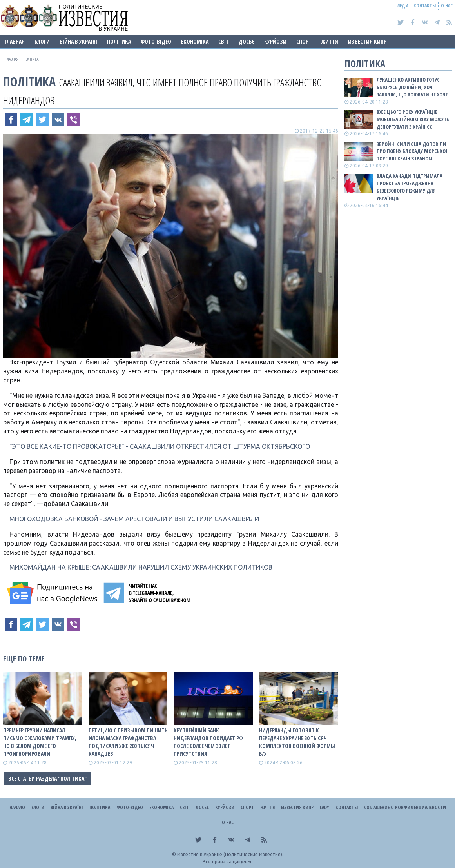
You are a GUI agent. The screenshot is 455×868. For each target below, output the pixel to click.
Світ (224, 41)
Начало (17, 807)
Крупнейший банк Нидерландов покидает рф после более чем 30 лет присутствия (208, 742)
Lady (324, 807)
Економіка (195, 41)
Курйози (275, 41)
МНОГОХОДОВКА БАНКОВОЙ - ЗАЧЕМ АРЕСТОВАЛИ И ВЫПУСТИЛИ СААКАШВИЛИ (134, 519)
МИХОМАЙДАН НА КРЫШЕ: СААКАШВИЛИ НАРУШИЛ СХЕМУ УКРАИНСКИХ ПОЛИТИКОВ (141, 567)
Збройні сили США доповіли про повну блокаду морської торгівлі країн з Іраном (412, 151)
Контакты (425, 6)
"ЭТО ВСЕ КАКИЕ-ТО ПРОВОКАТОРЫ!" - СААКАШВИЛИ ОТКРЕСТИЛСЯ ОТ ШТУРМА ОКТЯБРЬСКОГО (160, 446)
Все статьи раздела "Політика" (47, 778)
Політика (119, 41)
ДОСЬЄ (247, 41)
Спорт (304, 41)
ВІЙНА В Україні (78, 41)
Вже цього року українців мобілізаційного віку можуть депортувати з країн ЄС (413, 119)
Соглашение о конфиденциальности (405, 807)
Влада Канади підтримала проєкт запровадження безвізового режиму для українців (410, 187)
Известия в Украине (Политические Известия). (230, 854)
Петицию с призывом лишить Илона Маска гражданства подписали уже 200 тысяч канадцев (128, 742)
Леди (403, 6)
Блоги (42, 41)
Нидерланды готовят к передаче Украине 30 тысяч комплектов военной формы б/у (297, 742)
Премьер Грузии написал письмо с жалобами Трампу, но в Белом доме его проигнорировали (40, 742)
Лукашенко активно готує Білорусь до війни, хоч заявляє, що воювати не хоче (412, 87)
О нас (447, 6)
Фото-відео (156, 41)
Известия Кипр (367, 41)
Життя (330, 41)
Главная (15, 41)
